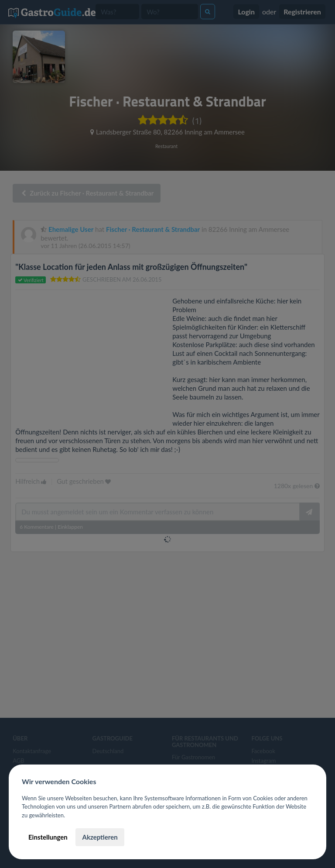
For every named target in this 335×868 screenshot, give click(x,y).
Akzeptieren (100, 837)
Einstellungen (48, 837)
